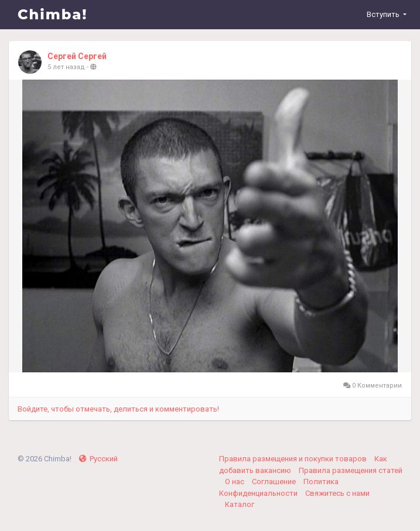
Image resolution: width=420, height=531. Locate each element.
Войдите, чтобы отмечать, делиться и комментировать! (118, 409)
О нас (235, 482)
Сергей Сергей (77, 56)
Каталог (240, 504)
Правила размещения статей (351, 470)
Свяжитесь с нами (337, 493)
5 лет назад (66, 67)
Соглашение (275, 482)
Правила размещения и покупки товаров (294, 459)
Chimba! (53, 14)
